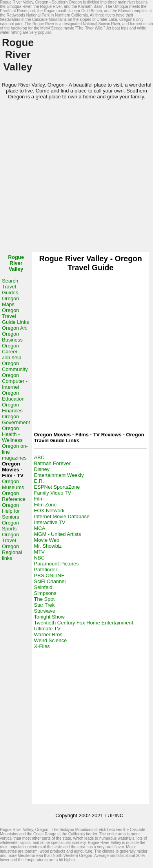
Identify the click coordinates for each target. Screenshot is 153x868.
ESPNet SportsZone (57, 487)
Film (39, 499)
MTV (39, 552)
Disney (42, 469)
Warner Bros (48, 634)
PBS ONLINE (49, 575)
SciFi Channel (50, 581)
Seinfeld (43, 587)
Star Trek (45, 605)
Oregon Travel (10, 537)
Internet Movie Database (62, 516)
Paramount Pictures (56, 564)
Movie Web (47, 540)
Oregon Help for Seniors (11, 511)
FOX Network (49, 511)
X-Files (42, 646)
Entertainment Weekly (59, 475)
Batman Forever (52, 463)
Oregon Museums (13, 484)
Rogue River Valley (16, 263)
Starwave (45, 611)
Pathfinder (46, 570)
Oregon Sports (10, 526)
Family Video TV (53, 493)
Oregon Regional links (12, 552)
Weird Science (51, 640)
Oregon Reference (14, 496)
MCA (40, 528)
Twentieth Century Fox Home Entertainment (84, 623)
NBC (39, 558)
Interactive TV (50, 522)
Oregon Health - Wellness (12, 434)
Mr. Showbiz (48, 546)
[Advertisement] (74, 178)
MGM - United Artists (58, 534)
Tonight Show (49, 617)
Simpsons (45, 593)
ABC (39, 457)
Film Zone (46, 505)
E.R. (39, 481)
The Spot (45, 599)
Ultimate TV (47, 629)
